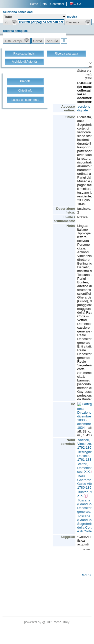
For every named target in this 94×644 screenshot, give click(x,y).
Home (34, 4)
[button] (11, 22)
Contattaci (57, 4)
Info (44, 4)
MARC (86, 575)
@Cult (47, 622)
